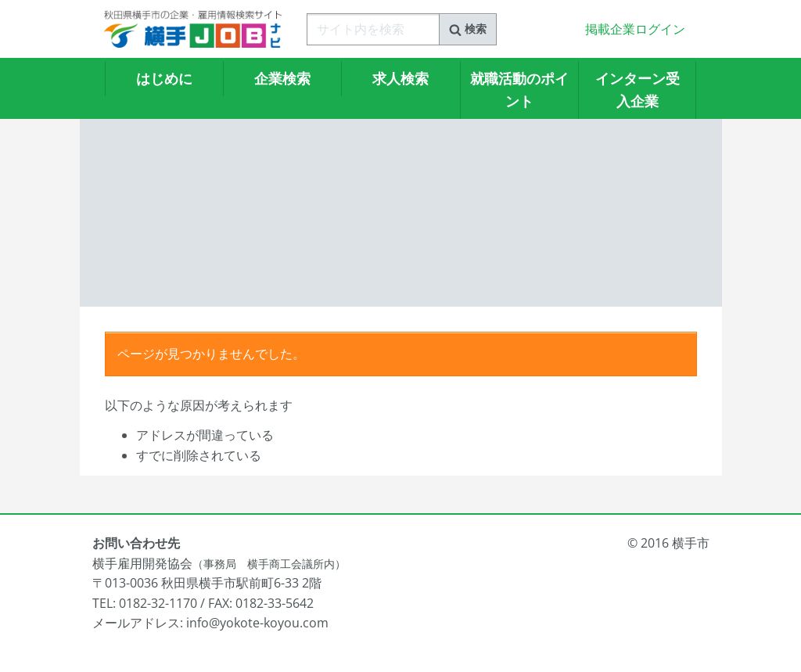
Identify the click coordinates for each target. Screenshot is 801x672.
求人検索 (400, 78)
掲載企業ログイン (635, 29)
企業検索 (282, 78)
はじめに (164, 78)
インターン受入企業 (638, 90)
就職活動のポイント (519, 90)
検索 (468, 29)
